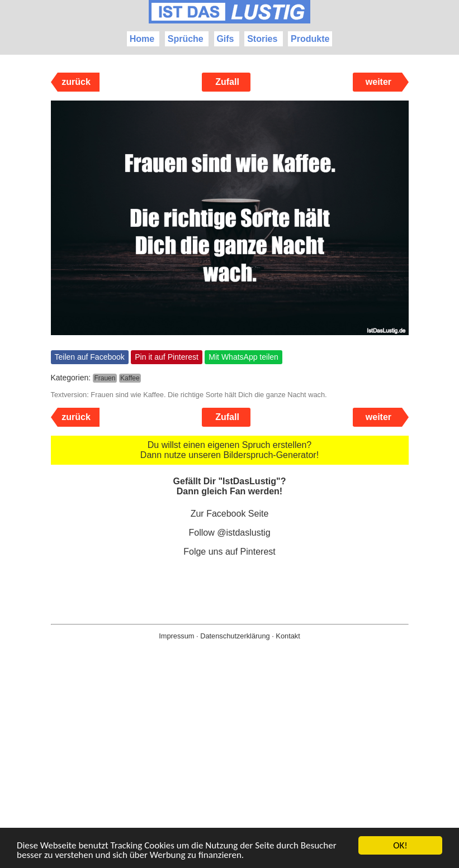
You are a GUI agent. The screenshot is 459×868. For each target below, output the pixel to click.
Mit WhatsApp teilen (243, 357)
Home (142, 39)
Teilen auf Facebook (90, 357)
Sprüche (186, 39)
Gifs (225, 39)
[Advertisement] (229, 772)
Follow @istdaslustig (229, 533)
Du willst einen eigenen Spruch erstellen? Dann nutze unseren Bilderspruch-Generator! (229, 450)
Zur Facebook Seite (230, 514)
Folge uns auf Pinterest (229, 552)
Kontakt (288, 636)
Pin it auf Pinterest (167, 357)
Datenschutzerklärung (235, 636)
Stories (262, 39)
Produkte (310, 39)
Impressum (176, 636)
